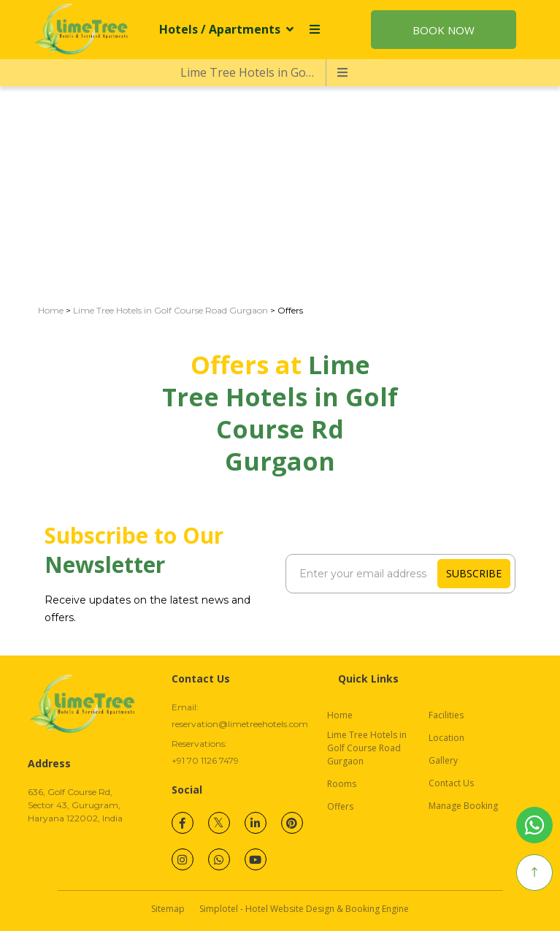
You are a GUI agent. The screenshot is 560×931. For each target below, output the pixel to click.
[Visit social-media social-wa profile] (219, 859)
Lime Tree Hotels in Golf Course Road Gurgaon (253, 72)
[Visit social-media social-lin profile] (256, 823)
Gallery (443, 760)
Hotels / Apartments (226, 30)
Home (51, 310)
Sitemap (168, 909)
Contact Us (451, 783)
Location (446, 738)
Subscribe (474, 573)
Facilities (446, 715)
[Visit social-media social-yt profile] (256, 859)
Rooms (342, 784)
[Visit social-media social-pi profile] (292, 823)
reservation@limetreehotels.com (240, 724)
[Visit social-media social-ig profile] (183, 859)
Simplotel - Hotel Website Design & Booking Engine (304, 909)
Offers (340, 806)
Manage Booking (463, 806)
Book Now (444, 30)
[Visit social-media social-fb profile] (183, 823)
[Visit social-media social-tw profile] (219, 823)
